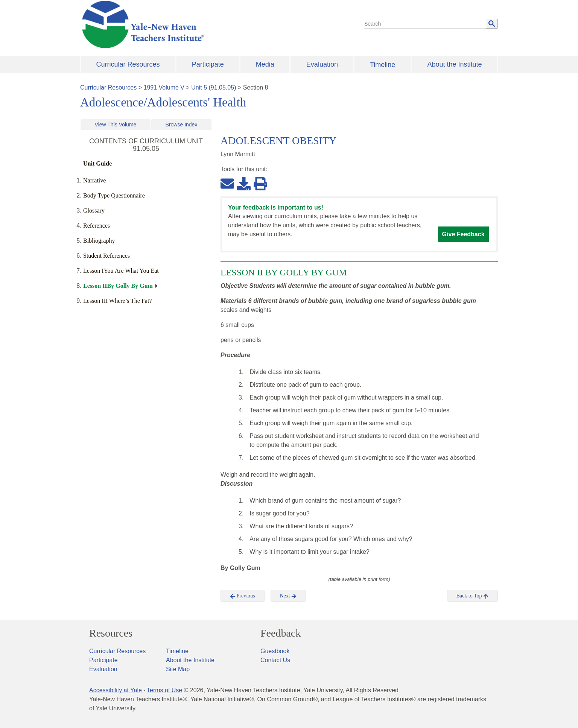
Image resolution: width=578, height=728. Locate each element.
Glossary (94, 210)
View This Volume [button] (116, 125)
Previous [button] (243, 596)
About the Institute (454, 64)
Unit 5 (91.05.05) (214, 87)
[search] (425, 24)
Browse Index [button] (182, 125)
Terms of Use (164, 690)
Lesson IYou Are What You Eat (121, 271)
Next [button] (288, 596)
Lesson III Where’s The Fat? (117, 301)
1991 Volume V (164, 87)
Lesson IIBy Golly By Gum (118, 286)
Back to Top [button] (472, 596)
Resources (111, 633)
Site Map (178, 669)
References (97, 226)
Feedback (281, 633)
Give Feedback (463, 234)
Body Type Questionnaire (114, 195)
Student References (106, 256)
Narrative (94, 180)
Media (265, 64)
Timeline (383, 65)
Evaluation (322, 64)
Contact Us (275, 660)
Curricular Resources (128, 64)
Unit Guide (97, 163)
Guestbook (275, 651)
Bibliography (99, 241)
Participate (208, 64)
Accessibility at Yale (116, 690)
